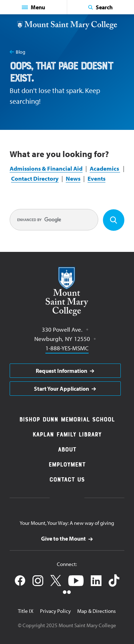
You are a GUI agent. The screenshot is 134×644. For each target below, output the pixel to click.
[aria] (65, 371)
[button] (34, 7)
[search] (54, 220)
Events (96, 178)
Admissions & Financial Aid (46, 168)
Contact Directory (35, 178)
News (73, 178)
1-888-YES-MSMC (67, 348)
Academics (105, 168)
